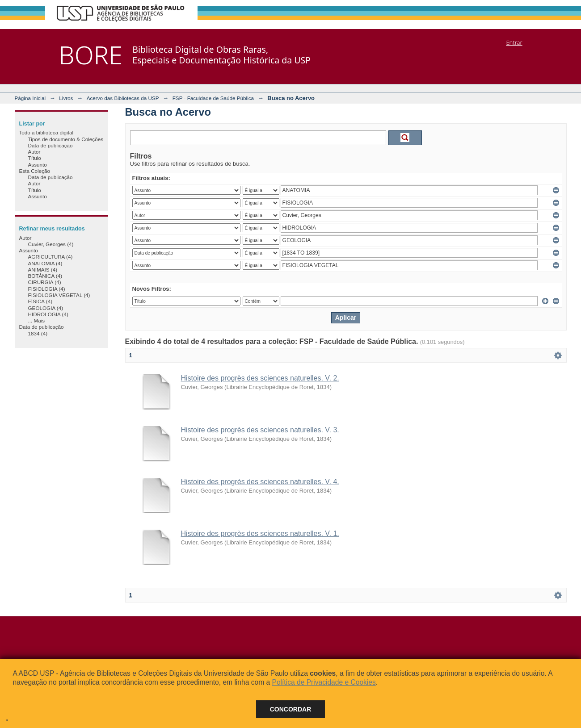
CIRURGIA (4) (45, 282)
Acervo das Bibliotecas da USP (123, 98)
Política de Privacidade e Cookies (324, 682)
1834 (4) (38, 333)
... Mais (37, 320)
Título (35, 158)
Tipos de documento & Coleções (66, 139)
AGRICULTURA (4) (51, 257)
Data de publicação (51, 145)
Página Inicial (30, 98)
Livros (66, 98)
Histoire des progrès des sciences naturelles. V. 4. (260, 482)
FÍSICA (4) (40, 301)
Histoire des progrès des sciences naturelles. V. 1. (260, 533)
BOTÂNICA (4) (45, 276)
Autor (34, 152)
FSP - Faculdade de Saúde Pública (213, 98)
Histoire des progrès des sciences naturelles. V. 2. (260, 378)
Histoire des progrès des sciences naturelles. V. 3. (260, 430)
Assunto (38, 165)
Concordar (291, 709)
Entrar (514, 42)
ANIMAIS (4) (43, 270)
